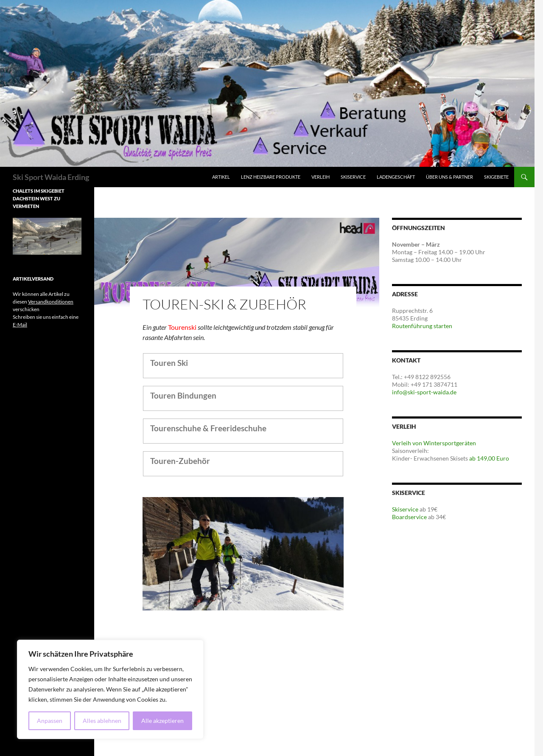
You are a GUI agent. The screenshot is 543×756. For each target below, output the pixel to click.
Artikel (221, 177)
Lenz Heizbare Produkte (271, 177)
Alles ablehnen (102, 721)
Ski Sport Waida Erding (51, 177)
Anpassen (50, 721)
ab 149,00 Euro (489, 458)
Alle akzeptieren (162, 721)
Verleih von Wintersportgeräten (434, 443)
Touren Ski (169, 363)
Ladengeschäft (396, 177)
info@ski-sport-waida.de (424, 392)
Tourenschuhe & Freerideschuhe (208, 428)
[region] (110, 689)
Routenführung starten (422, 326)
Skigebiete (496, 177)
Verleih (320, 177)
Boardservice (409, 517)
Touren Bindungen (183, 395)
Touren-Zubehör (180, 461)
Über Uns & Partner (449, 177)
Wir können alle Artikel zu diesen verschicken (43, 302)
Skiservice (353, 177)
